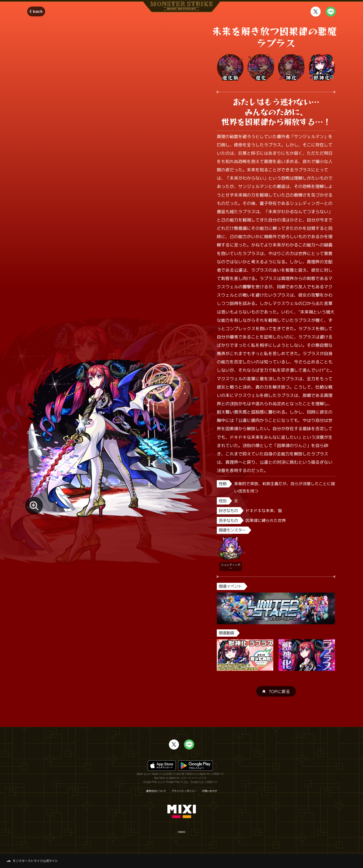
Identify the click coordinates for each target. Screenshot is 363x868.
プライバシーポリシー (184, 791)
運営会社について (156, 791)
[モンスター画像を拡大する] (34, 506)
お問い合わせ (209, 791)
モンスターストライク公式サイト (35, 861)
